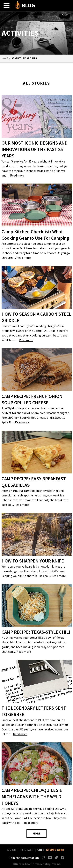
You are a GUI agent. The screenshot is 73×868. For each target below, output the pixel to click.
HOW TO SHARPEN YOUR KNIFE (33, 561)
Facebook (63, 857)
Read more (17, 175)
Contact (27, 850)
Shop (51, 850)
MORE (36, 833)
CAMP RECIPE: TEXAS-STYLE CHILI (36, 632)
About (12, 850)
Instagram (44, 857)
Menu (7, 6)
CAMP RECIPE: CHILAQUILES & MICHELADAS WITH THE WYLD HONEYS (32, 797)
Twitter (56, 857)
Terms (56, 864)
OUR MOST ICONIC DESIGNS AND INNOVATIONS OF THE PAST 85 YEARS (35, 149)
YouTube (50, 857)
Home (5, 58)
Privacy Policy (42, 864)
